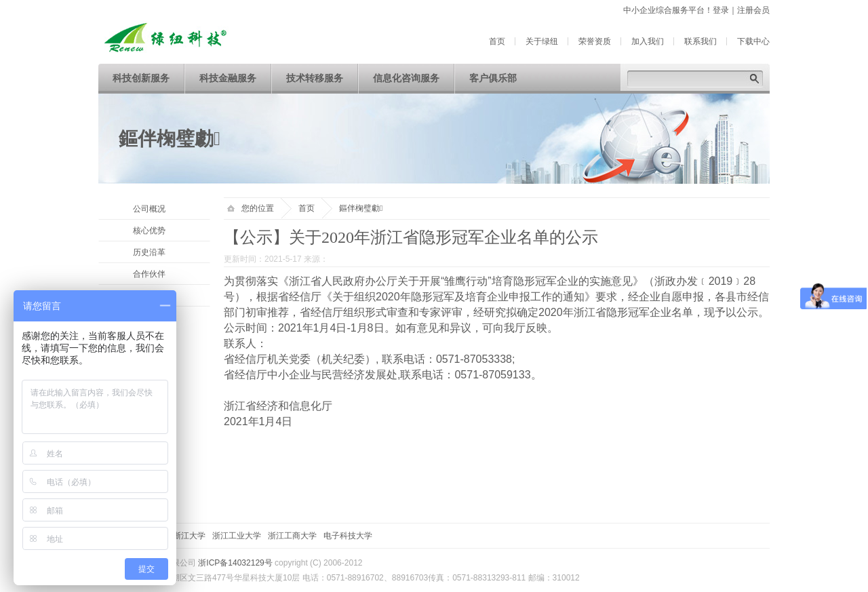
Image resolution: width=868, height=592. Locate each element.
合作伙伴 (149, 274)
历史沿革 (149, 252)
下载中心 (753, 41)
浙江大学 (189, 536)
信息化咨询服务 (406, 78)
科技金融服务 (228, 78)
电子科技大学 (348, 536)
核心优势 (149, 231)
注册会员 (753, 10)
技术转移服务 (315, 78)
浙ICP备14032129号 (235, 563)
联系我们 (701, 41)
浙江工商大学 (292, 536)
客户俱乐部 (493, 78)
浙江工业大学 (237, 536)
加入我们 (648, 41)
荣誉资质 (595, 41)
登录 (721, 10)
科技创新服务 (141, 78)
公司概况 (149, 209)
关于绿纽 (542, 41)
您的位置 (251, 208)
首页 (497, 41)
